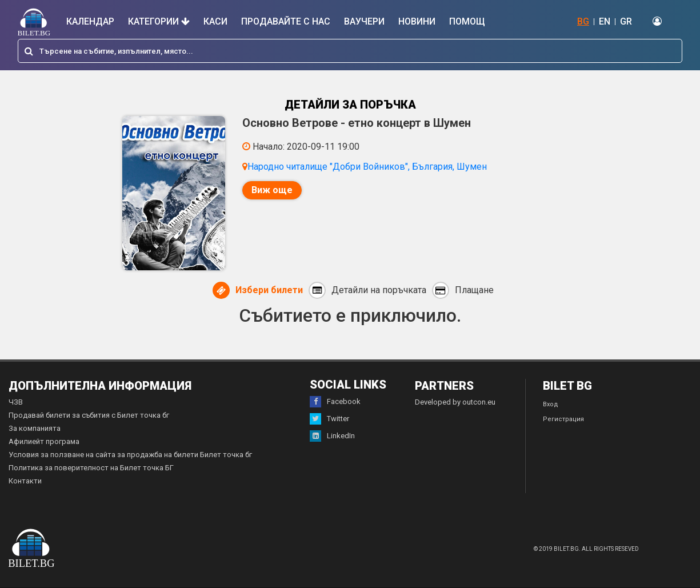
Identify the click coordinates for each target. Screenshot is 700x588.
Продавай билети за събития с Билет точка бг (89, 415)
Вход (551, 404)
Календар (90, 21)
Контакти (25, 481)
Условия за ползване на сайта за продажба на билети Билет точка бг (130, 455)
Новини (417, 21)
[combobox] (350, 51)
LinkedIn (332, 436)
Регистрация (563, 419)
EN (605, 21)
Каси (215, 21)
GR (626, 21)
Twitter (329, 419)
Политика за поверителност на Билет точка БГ (91, 468)
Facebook (335, 402)
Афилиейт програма (44, 441)
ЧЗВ (16, 402)
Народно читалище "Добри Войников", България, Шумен (367, 167)
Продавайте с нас (286, 21)
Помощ (467, 21)
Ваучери (364, 21)
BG (583, 21)
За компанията (35, 428)
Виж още (272, 190)
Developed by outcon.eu (455, 402)
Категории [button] (159, 21)
